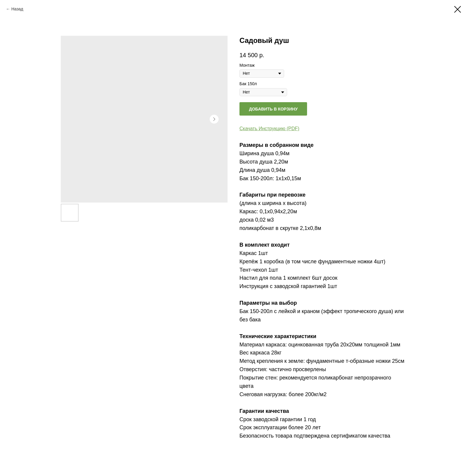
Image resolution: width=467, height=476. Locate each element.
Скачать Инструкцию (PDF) (269, 129)
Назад (17, 9)
